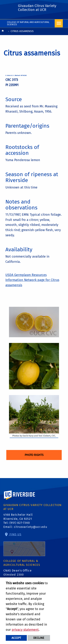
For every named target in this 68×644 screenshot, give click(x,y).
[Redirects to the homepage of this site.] (3, 32)
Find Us (24, 544)
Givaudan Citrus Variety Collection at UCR (37, 8)
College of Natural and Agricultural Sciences (28, 23)
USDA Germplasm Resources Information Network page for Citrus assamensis (32, 280)
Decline (39, 638)
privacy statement (25, 630)
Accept (16, 638)
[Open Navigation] (59, 23)
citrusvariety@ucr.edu (30, 527)
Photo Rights (34, 455)
